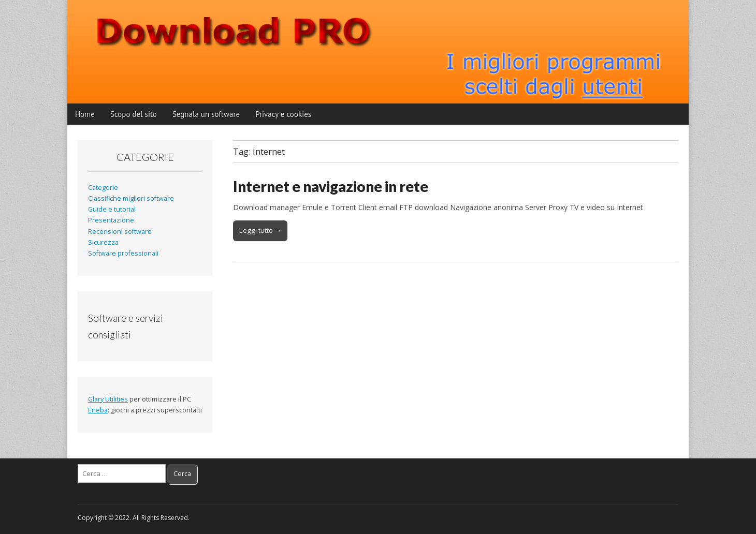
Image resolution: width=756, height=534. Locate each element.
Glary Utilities (108, 399)
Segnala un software (206, 114)
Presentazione (111, 220)
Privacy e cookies (283, 114)
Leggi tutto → (260, 230)
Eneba (98, 410)
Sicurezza (103, 242)
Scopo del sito (134, 114)
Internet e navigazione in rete (331, 186)
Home (85, 114)
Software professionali (123, 253)
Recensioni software (120, 232)
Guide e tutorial (112, 209)
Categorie (103, 188)
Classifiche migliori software (131, 198)
